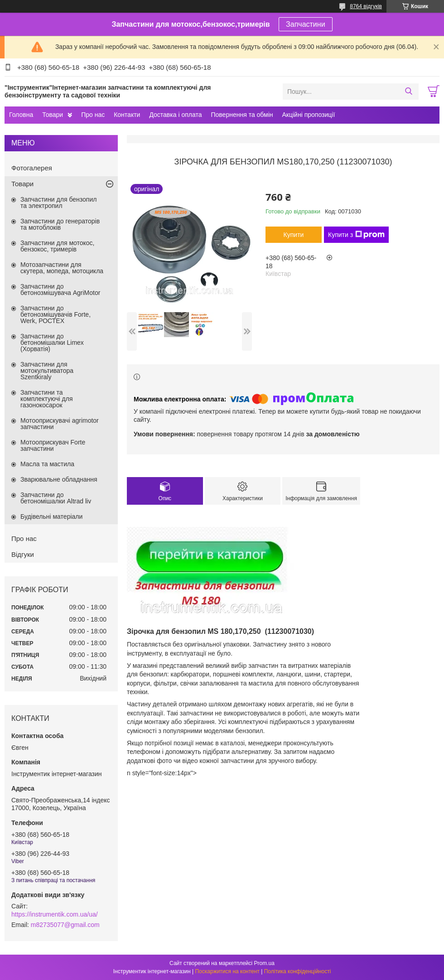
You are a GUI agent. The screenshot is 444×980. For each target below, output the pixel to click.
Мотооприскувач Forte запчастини (53, 445)
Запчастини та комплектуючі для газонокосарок (47, 399)
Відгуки (23, 554)
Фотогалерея (32, 168)
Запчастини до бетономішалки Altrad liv (56, 498)
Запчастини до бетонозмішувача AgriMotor (60, 290)
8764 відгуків (366, 6)
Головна (21, 115)
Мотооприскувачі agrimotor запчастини (60, 424)
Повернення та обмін (242, 115)
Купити (294, 235)
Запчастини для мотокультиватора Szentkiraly (47, 371)
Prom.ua (264, 963)
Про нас (93, 115)
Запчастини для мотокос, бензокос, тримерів (58, 246)
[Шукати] (408, 92)
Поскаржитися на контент (227, 971)
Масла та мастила (47, 464)
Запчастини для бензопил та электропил (58, 203)
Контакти (127, 115)
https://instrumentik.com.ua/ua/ (55, 914)
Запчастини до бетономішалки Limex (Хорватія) (52, 343)
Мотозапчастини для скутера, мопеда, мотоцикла (62, 268)
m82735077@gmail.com (65, 925)
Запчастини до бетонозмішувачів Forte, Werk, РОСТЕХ (55, 314)
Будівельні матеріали (51, 517)
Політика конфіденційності (298, 971)
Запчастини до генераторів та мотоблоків (60, 224)
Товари (53, 115)
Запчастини (306, 24)
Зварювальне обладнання (59, 479)
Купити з (356, 235)
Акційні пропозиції (309, 115)
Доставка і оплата (175, 115)
